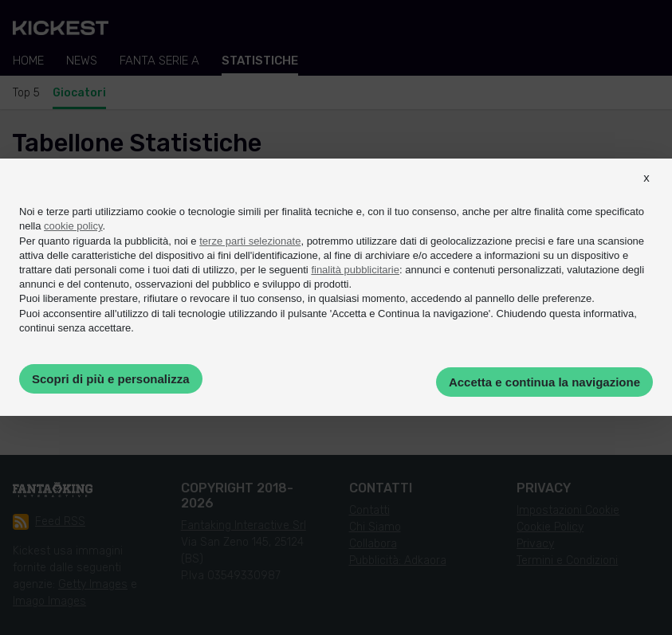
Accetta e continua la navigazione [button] (544, 382)
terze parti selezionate (250, 241)
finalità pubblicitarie (355, 270)
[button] (646, 192)
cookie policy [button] (73, 226)
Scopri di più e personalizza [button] (111, 379)
